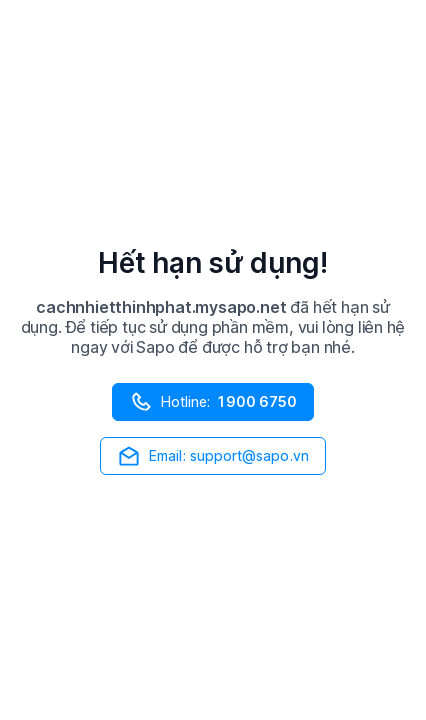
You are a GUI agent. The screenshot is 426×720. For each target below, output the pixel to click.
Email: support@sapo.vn (213, 456)
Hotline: (213, 402)
